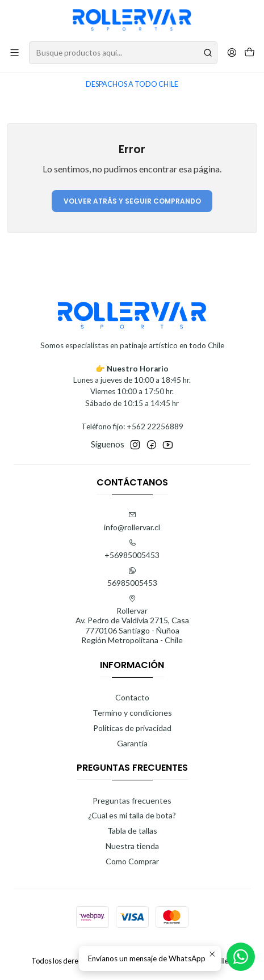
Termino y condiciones (132, 713)
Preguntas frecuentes (132, 801)
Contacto (132, 697)
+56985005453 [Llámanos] (132, 549)
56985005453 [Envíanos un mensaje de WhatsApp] (132, 577)
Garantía (132, 743)
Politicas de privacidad (132, 728)
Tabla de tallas (132, 831)
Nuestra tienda (132, 846)
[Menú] (14, 52)
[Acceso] (232, 52)
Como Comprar (132, 861)
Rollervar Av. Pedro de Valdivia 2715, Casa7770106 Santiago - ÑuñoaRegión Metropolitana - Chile (132, 620)
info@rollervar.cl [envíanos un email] (132, 521)
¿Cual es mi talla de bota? (132, 815)
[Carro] (250, 53)
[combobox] (123, 53)
